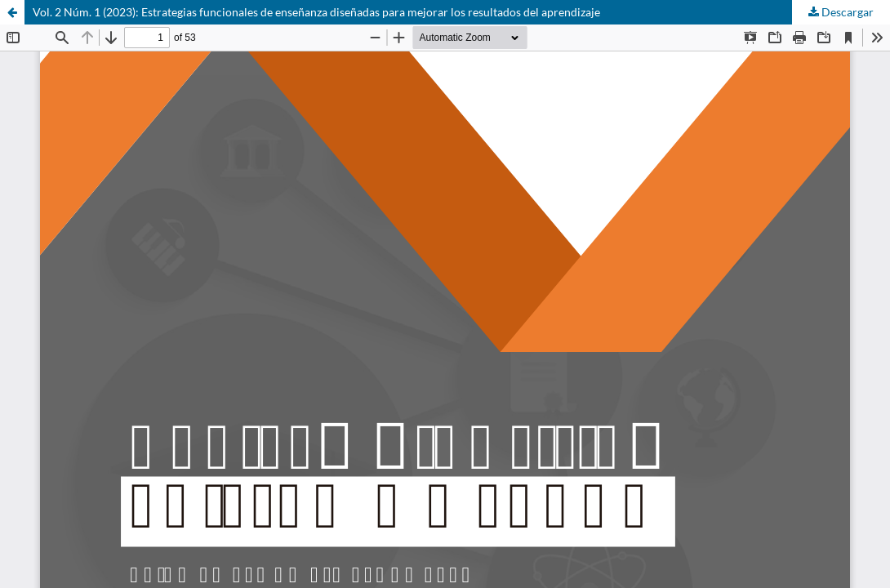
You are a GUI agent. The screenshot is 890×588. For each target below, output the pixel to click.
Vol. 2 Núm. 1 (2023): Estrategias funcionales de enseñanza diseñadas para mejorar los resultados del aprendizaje (316, 12)
